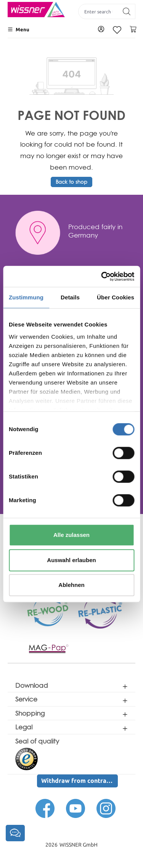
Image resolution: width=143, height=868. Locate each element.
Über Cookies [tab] (116, 297)
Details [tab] (70, 297)
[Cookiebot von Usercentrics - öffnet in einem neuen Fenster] (102, 276)
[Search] (127, 11)
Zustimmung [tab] (26, 297)
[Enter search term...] (98, 11)
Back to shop (71, 182)
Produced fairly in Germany (95, 231)
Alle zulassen (71, 535)
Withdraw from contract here (80, 781)
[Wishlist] (117, 30)
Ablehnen (71, 585)
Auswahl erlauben (71, 560)
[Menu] (18, 29)
